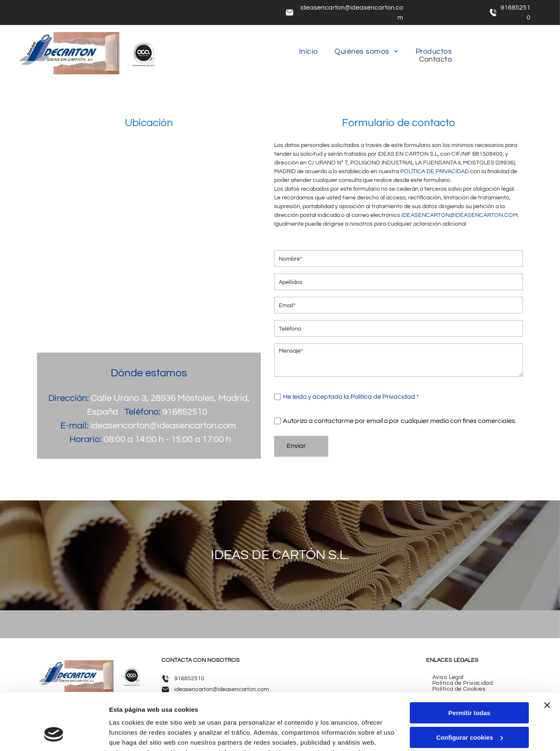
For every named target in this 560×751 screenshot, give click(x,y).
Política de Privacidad (383, 397)
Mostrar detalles (133, 735)
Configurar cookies (470, 687)
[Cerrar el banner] (547, 654)
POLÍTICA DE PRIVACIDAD (435, 172)
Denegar (469, 711)
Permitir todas (470, 662)
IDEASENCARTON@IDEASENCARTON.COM (460, 215)
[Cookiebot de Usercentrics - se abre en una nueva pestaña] (54, 735)
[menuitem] (308, 51)
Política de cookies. (320, 712)
